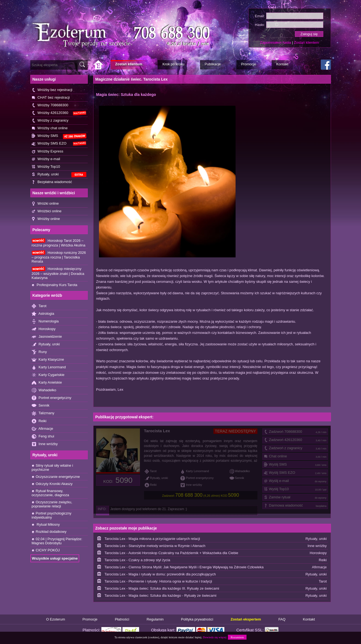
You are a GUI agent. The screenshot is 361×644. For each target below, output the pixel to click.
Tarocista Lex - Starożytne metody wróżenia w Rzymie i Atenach (155, 546)
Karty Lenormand (49, 367)
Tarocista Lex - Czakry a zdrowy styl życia (137, 560)
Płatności (122, 619)
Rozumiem (237, 637)
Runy (39, 352)
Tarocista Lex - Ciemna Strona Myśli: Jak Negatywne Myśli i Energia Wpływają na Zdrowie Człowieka (184, 567)
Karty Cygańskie (48, 375)
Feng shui (43, 436)
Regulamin (155, 619)
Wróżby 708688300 (50, 105)
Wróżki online (45, 204)
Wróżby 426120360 (59, 113)
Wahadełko (44, 390)
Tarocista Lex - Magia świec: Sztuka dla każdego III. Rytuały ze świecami (162, 588)
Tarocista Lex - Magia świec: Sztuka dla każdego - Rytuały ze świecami (160, 596)
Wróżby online (46, 219)
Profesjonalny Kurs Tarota (55, 285)
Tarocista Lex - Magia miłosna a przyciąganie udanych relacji (152, 539)
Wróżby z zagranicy (50, 121)
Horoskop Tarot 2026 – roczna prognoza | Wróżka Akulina (59, 243)
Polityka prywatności (197, 619)
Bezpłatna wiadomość (52, 182)
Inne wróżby (45, 444)
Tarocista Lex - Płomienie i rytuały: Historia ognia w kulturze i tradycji (158, 581)
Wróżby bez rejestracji (52, 90)
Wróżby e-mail (46, 159)
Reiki (39, 421)
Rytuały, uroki (59, 175)
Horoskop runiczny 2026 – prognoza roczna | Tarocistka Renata (59, 257)
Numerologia (45, 321)
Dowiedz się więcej (215, 637)
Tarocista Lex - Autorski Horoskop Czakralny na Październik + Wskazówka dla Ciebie (171, 553)
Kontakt (309, 619)
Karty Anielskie (47, 383)
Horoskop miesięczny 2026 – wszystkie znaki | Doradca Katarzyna (58, 273)
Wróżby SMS (59, 136)
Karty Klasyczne (48, 360)
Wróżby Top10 (46, 167)
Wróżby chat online (50, 128)
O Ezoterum (56, 619)
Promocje (90, 619)
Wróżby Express (48, 152)
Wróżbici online (47, 211)
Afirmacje (42, 429)
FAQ (282, 619)
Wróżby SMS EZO (59, 143)
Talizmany (43, 413)
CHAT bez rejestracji (51, 98)
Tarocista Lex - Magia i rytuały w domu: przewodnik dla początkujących (160, 574)
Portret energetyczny (52, 398)
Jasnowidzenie (47, 337)
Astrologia (43, 314)
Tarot (39, 306)
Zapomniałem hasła (276, 42)
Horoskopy (44, 329)
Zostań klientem (307, 42)
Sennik (41, 406)
